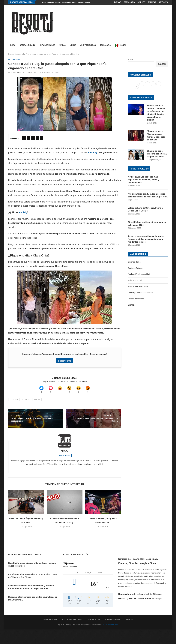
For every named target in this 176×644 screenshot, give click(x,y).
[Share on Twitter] (29, 138)
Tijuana (118, 2)
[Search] (163, 45)
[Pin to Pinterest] (33, 138)
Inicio (13, 45)
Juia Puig (23, 212)
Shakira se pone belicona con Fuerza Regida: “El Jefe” (157, 154)
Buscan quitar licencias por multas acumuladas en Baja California (33, 600)
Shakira (37, 401)
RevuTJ (19, 72)
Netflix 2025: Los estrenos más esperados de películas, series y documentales (143, 180)
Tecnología (105, 45)
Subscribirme (65, 361)
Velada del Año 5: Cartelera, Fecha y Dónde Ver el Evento (145, 209)
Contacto (163, 2)
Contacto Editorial (135, 268)
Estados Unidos (48, 45)
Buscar (131, 59)
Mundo (73, 45)
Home (11, 54)
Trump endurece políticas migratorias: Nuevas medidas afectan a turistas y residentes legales (78, 2)
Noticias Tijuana (27, 45)
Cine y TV (141, 2)
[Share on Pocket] (42, 138)
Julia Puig (92, 153)
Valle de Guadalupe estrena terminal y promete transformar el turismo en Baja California (31, 589)
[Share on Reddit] (37, 138)
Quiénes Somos (135, 262)
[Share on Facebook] (24, 138)
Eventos (152, 2)
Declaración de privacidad (139, 274)
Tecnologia (129, 2)
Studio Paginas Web (110, 626)
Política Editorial (135, 280)
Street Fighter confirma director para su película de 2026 (147, 223)
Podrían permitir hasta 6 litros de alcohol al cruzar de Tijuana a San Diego (33, 577)
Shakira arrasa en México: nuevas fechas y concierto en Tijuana (156, 135)
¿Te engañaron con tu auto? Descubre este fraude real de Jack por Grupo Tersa (148, 195)
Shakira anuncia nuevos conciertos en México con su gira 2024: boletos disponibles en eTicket (156, 113)
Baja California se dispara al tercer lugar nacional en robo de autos (32, 566)
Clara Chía (14, 401)
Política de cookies (136, 299)
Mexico (62, 45)
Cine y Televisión (88, 45)
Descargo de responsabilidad (140, 293)
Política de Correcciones (138, 286)
